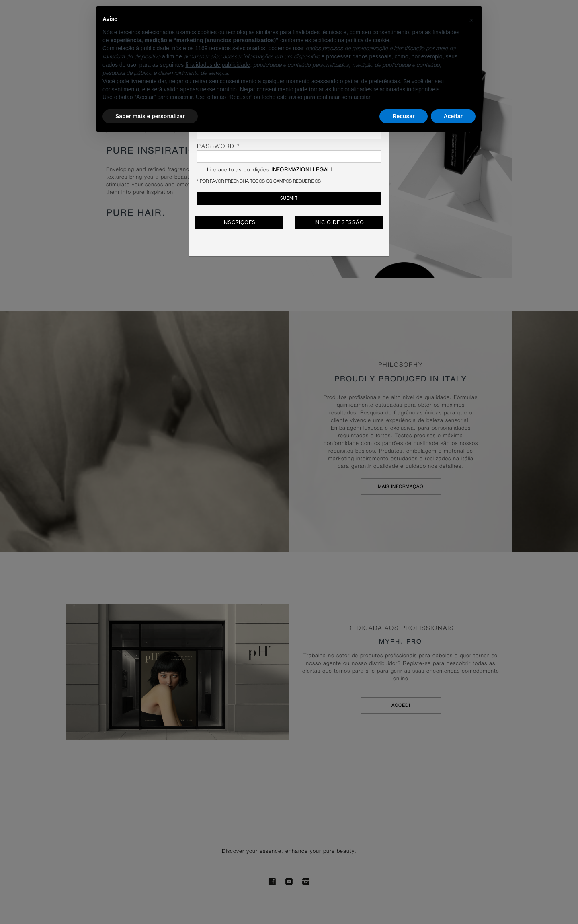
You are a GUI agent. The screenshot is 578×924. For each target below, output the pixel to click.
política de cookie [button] (367, 40)
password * (289, 153)
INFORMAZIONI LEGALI (302, 170)
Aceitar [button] (453, 116)
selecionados (249, 48)
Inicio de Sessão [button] (339, 221)
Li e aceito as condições (264, 170)
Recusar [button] (403, 116)
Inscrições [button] (239, 221)
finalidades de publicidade (218, 65)
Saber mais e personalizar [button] (150, 116)
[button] (471, 19)
